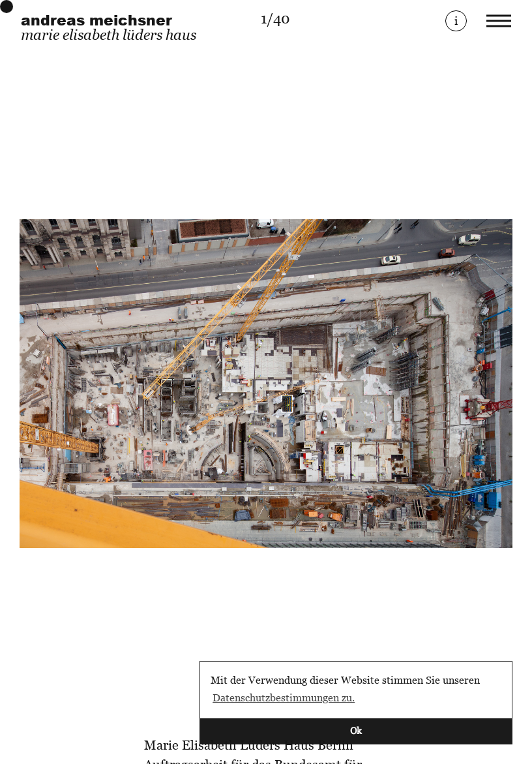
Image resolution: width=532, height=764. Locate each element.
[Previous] (143, 384)
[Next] (389, 384)
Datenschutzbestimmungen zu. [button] (284, 697)
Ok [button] (356, 730)
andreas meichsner (96, 20)
